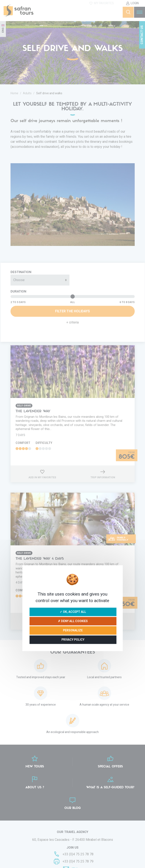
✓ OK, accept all (73, 612)
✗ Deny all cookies (73, 621)
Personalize (73, 630)
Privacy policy (73, 640)
